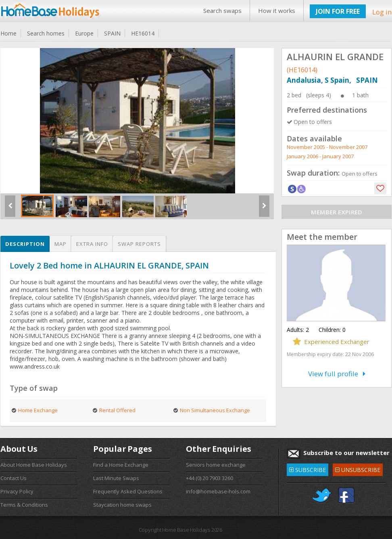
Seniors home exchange (216, 465)
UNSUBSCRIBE (358, 469)
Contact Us (14, 478)
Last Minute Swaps (116, 478)
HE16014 (143, 33)
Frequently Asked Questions (128, 491)
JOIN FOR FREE (338, 11)
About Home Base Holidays (34, 465)
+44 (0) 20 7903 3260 (210, 478)
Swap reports (139, 244)
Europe (84, 33)
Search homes (46, 33)
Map (60, 244)
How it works (277, 10)
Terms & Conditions (24, 505)
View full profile (337, 374)
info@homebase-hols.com (218, 491)
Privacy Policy (17, 491)
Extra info (92, 244)
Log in (382, 12)
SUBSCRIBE (308, 469)
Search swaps (222, 10)
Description (25, 244)
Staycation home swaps (122, 505)
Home (8, 33)
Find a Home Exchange (121, 465)
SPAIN (112, 33)
